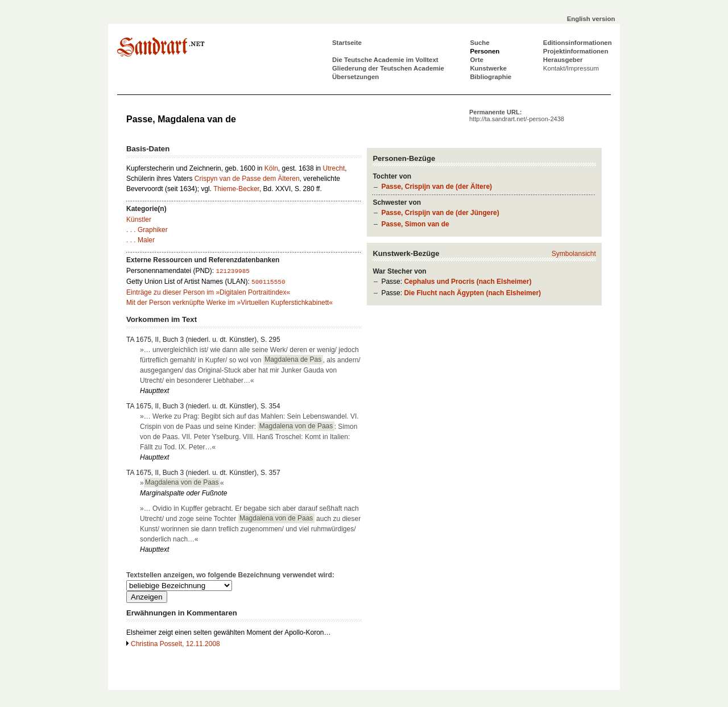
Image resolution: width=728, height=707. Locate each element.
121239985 (232, 271)
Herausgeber (563, 60)
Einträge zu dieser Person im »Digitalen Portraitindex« (208, 292)
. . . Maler (140, 240)
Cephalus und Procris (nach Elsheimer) (468, 282)
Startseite (347, 43)
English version (591, 19)
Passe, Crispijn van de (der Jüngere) (440, 213)
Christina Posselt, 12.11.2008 (175, 644)
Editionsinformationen (578, 43)
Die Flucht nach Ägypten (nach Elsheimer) (472, 293)
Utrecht (334, 168)
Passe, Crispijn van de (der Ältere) (437, 187)
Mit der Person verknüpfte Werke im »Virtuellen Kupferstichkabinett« (229, 303)
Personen (485, 51)
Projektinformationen (576, 51)
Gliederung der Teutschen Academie (388, 68)
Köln (271, 168)
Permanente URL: (517, 115)
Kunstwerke (488, 68)
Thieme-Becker (236, 189)
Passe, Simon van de (415, 224)
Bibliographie (491, 77)
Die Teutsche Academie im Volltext (385, 60)
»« (182, 482)
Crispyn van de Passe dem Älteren (247, 179)
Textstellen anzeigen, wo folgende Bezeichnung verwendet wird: (230, 575)
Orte (476, 60)
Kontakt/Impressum (571, 68)
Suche (479, 43)
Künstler (139, 220)
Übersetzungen (355, 77)
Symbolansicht (574, 254)
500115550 (268, 282)
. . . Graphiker (147, 230)
